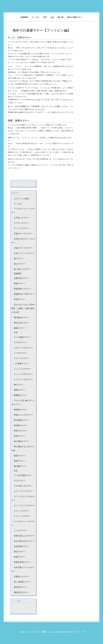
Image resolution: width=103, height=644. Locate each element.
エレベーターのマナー (23, 491)
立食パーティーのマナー (24, 253)
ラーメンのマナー (22, 228)
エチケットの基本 (22, 199)
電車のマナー (20, 461)
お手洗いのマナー (22, 218)
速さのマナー (20, 264)
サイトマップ (78, 632)
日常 (45, 17)
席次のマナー (20, 552)
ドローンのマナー (22, 358)
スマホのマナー (21, 353)
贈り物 (61, 17)
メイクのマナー (21, 530)
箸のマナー (19, 258)
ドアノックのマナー (22, 516)
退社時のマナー (21, 587)
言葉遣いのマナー (22, 576)
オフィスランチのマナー (24, 505)
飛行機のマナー (21, 466)
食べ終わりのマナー (22, 269)
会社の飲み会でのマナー (24, 541)
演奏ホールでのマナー (23, 415)
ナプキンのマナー (22, 223)
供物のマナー (20, 283)
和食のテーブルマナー (23, 233)
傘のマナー (19, 385)
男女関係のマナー (22, 420)
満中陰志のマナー (22, 317)
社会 (52, 17)
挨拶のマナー (20, 557)
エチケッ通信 (40, 632)
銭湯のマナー (20, 456)
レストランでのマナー (23, 379)
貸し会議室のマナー (22, 582)
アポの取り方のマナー (23, 486)
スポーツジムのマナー (23, 348)
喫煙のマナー (20, 390)
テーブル (36, 17)
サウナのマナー (21, 342)
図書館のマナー (21, 395)
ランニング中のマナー (23, 374)
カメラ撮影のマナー (22, 337)
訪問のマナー (20, 436)
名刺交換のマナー (22, 546)
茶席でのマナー (21, 431)
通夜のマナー (20, 328)
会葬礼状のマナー (22, 278)
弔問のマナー (20, 299)
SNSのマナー (20, 481)
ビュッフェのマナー (22, 369)
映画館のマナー (21, 410)
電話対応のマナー (22, 592)
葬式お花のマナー (22, 323)
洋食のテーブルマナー (23, 248)
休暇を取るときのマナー (24, 536)
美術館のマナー (21, 425)
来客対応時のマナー (22, 562)
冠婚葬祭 (24, 17)
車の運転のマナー (22, 441)
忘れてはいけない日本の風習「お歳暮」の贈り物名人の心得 (23, 308)
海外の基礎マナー (75, 17)
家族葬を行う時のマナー (24, 294)
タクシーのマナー (22, 511)
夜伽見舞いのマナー (22, 289)
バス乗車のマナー (22, 363)
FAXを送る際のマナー (23, 475)
